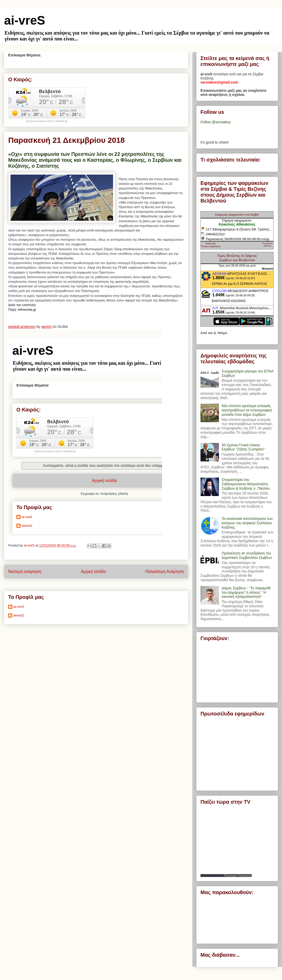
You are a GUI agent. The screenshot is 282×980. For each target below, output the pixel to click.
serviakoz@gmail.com (219, 82)
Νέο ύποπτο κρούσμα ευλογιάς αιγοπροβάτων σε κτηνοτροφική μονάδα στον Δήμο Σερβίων (247, 410)
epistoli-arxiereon (22, 327)
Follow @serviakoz (216, 122)
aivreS (46, 327)
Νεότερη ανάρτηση (25, 572)
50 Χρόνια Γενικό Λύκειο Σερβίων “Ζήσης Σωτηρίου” (243, 447)
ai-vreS (25, 20)
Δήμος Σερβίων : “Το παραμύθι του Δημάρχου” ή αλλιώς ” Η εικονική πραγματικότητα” (246, 592)
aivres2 (19, 615)
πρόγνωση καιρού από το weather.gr (47, 121)
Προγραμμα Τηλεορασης (238, 876)
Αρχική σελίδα (93, 572)
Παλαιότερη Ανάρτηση (165, 572)
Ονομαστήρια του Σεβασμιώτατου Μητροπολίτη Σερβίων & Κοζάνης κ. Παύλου (246, 484)
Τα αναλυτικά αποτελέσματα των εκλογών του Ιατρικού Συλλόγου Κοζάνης (247, 523)
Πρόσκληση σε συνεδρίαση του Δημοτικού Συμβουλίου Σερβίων (247, 555)
